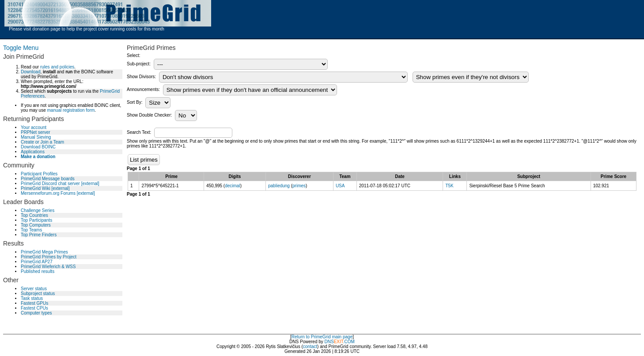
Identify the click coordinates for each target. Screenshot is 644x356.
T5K (449, 186)
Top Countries (34, 215)
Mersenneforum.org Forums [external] (58, 193)
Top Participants (36, 220)
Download (30, 72)
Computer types (36, 313)
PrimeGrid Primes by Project (49, 257)
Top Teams (31, 230)
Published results (38, 271)
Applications (33, 152)
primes (299, 186)
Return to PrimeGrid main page (322, 337)
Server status (34, 289)
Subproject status (38, 294)
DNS (329, 342)
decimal (232, 186)
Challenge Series (38, 210)
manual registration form (71, 110)
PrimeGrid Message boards (48, 179)
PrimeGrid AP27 (37, 262)
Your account (34, 127)
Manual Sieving (36, 137)
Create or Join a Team (42, 142)
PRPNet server (36, 132)
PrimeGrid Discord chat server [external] (60, 184)
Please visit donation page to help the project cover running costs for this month (87, 29)
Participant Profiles (39, 174)
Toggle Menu (21, 48)
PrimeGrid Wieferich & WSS (48, 267)
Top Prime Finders (39, 235)
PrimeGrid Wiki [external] (45, 188)
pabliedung (279, 186)
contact (310, 347)
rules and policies (57, 67)
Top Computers (36, 225)
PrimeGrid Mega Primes (44, 252)
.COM (344, 342)
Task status (32, 298)
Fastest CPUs (34, 308)
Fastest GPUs (34, 303)
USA (340, 186)
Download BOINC (38, 147)
